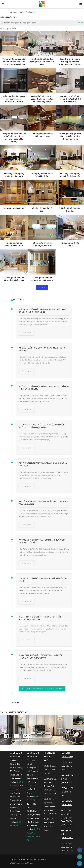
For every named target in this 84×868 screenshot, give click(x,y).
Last (61, 689)
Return (80, 23)
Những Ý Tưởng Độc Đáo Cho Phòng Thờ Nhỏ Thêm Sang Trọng (44, 388)
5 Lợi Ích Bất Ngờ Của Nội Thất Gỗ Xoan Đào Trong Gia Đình (43, 503)
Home (14, 13)
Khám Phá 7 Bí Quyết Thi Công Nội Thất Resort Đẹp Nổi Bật (40, 618)
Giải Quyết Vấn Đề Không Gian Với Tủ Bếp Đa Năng (43, 580)
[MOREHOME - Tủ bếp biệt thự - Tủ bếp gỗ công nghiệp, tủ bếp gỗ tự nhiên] (42, 4)
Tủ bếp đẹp (32, 859)
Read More (27, 333)
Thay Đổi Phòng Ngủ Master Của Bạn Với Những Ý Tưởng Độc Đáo (41, 426)
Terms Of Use (27, 863)
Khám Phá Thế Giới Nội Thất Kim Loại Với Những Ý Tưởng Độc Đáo (40, 657)
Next (57, 689)
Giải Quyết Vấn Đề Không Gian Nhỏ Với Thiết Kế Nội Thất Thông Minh (43, 311)
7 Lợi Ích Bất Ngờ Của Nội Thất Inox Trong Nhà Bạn (42, 349)
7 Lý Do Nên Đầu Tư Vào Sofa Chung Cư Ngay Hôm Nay (43, 465)
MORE (42, 288)
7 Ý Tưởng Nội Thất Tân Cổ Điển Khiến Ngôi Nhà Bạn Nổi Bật (42, 541)
